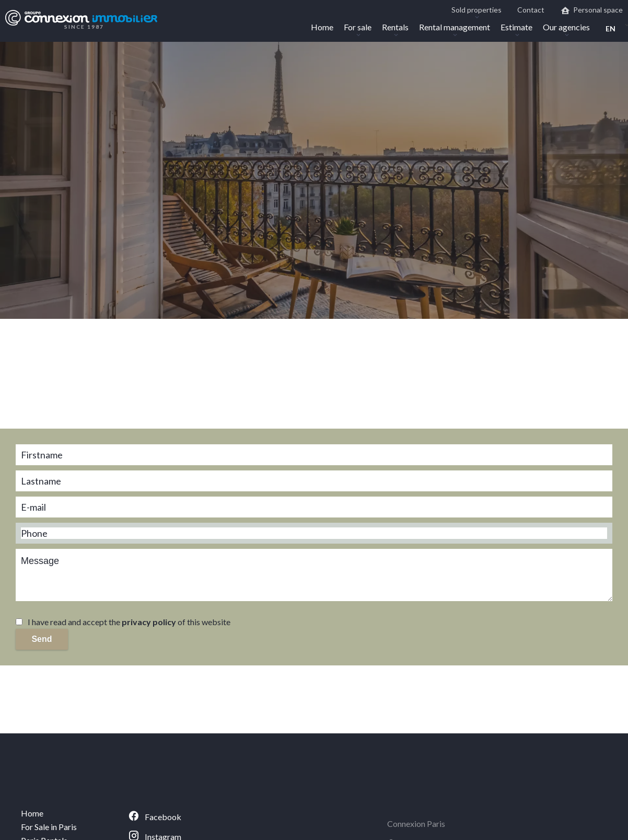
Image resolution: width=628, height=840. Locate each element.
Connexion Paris (416, 824)
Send (42, 639)
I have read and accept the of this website (129, 622)
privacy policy (149, 622)
